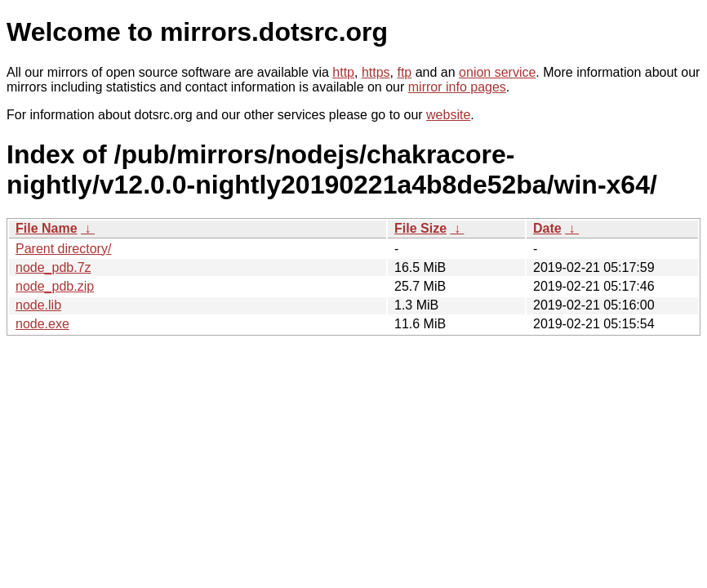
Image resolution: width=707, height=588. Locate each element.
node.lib (38, 305)
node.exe (42, 324)
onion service (497, 72)
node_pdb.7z (53, 267)
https (376, 72)
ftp (404, 72)
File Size (420, 228)
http (343, 72)
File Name (47, 228)
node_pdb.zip (55, 286)
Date (547, 228)
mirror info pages (457, 87)
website (448, 115)
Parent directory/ (63, 249)
